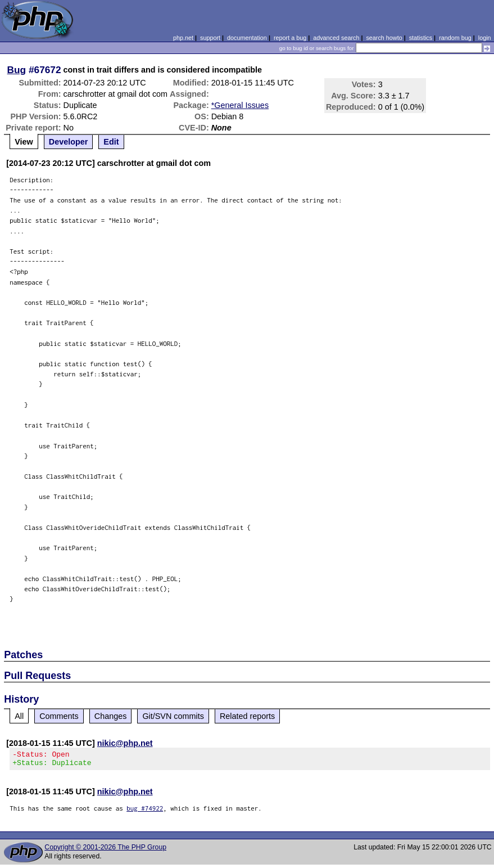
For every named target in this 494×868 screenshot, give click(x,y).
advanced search (336, 38)
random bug (455, 38)
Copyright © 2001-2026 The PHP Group (105, 851)
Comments (59, 716)
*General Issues (240, 105)
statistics (421, 38)
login (485, 38)
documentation (247, 38)
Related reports (247, 716)
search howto (384, 38)
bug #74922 (145, 811)
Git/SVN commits (173, 716)
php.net (183, 38)
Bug (17, 70)
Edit (111, 142)
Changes (111, 716)
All (19, 716)
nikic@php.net (125, 743)
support (210, 38)
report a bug (290, 38)
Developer (69, 142)
